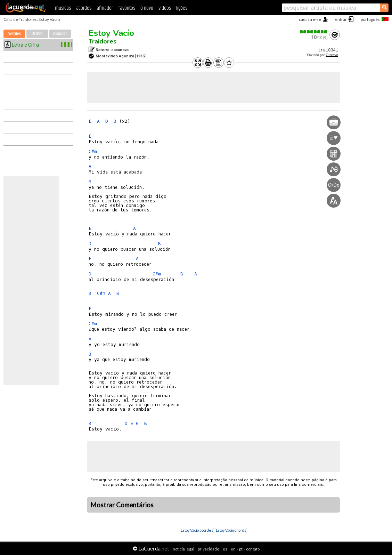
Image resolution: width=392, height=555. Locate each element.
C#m (93, 151)
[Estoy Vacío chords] (231, 530)
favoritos (127, 8)
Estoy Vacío (111, 33)
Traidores (103, 41)
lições (182, 8)
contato (253, 549)
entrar (341, 19)
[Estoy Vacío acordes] (197, 530)
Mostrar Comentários (122, 505)
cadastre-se (310, 19)
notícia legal (183, 549)
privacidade (209, 549)
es (225, 549)
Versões (14, 34)
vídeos (165, 8)
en (233, 549)
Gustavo (332, 55)
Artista (37, 34)
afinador (105, 8)
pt (241, 549)
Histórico (60, 34)
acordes (84, 8)
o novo (147, 8)
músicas (63, 8)
